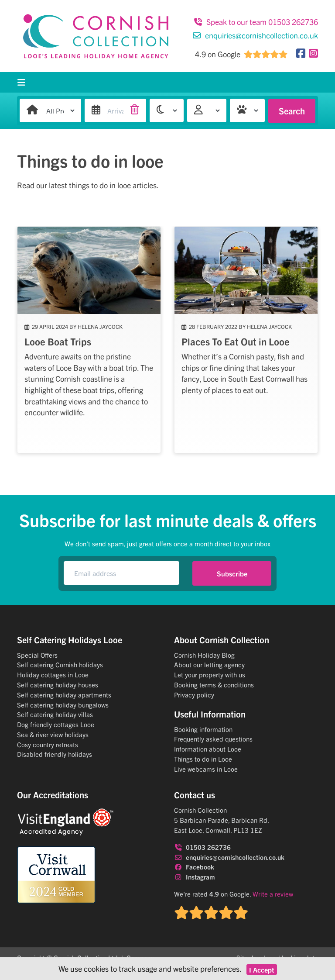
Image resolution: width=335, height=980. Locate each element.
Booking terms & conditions (214, 685)
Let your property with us (210, 675)
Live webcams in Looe (206, 769)
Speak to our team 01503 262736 (256, 22)
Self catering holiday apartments (64, 695)
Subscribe (232, 573)
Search (292, 111)
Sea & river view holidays (53, 734)
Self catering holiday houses (58, 685)
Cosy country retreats (48, 744)
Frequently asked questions (213, 739)
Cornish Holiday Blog (204, 655)
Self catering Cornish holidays (60, 664)
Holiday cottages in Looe (53, 675)
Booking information (203, 729)
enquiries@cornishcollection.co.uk (255, 35)
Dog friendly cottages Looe (56, 724)
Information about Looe (208, 749)
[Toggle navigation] (21, 82)
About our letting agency (209, 664)
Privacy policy (194, 695)
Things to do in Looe (203, 759)
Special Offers (37, 655)
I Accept (262, 970)
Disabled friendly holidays (55, 754)
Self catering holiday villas (55, 714)
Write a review (273, 894)
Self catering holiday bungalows (63, 705)
